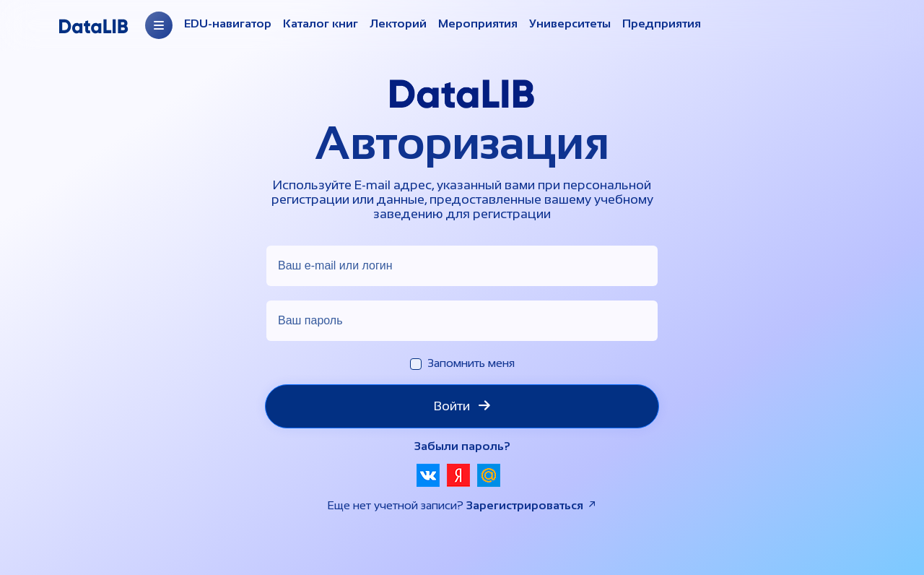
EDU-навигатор (228, 23)
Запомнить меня (471, 363)
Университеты (570, 23)
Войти (462, 406)
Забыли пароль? (462, 446)
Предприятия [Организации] (662, 23)
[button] (428, 475)
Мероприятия (478, 23)
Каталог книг (321, 23)
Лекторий (398, 23)
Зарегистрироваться (532, 505)
